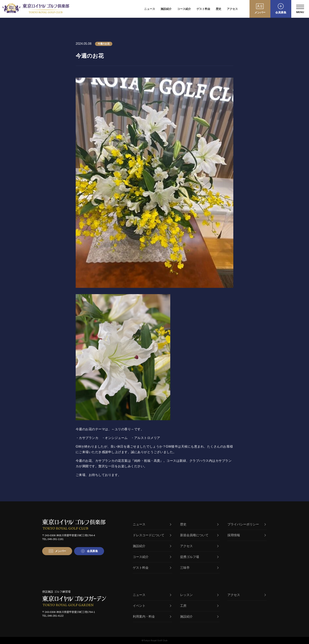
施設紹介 (166, 9)
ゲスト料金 (203, 9)
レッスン (199, 595)
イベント (152, 606)
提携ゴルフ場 (199, 557)
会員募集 (281, 12)
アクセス (232, 9)
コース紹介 (184, 9)
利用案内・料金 (152, 617)
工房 (199, 606)
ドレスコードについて (152, 535)
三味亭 (199, 568)
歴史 (219, 9)
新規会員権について (199, 535)
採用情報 (247, 535)
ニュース (150, 9)
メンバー (260, 12)
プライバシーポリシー (247, 524)
